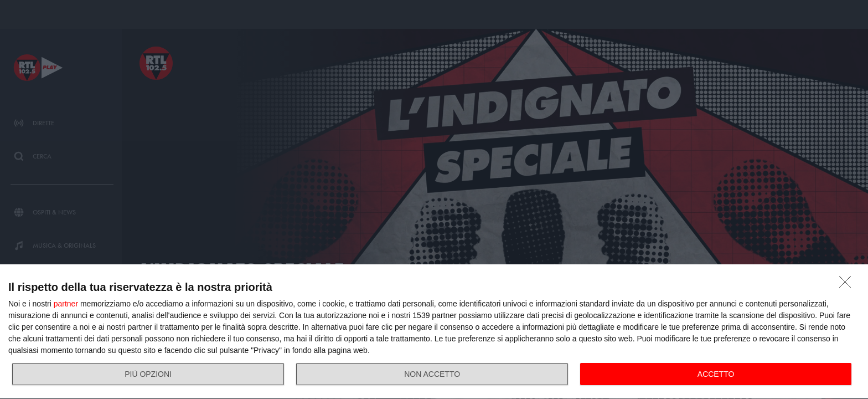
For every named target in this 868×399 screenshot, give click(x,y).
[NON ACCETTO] (848, 285)
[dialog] (434, 332)
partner (66, 304)
